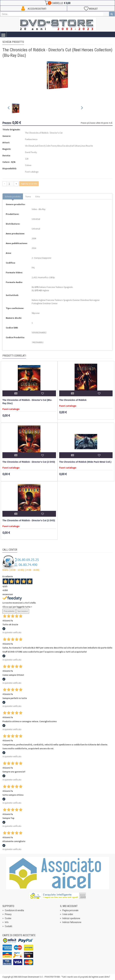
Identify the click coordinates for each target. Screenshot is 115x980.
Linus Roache (87, 146)
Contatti (8, 926)
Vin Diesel (30, 146)
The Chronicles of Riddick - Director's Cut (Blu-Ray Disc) (27, 402)
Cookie (8, 918)
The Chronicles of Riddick (73, 400)
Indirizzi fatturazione (72, 922)
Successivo (23, 611)
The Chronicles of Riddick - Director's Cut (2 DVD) (29, 462)
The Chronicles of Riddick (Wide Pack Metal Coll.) (85, 462)
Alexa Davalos (63, 146)
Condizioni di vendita (14, 910)
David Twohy (31, 152)
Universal (36, 219)
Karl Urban (75, 146)
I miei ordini (68, 914)
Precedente (9, 611)
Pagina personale (70, 910)
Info (7, 922)
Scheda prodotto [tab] (13, 197)
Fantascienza (31, 139)
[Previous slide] (9, 108)
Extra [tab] (38, 197)
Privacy (8, 914)
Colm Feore (51, 146)
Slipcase (36, 313)
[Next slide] (82, 108)
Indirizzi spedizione (71, 918)
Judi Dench (40, 146)
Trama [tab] (28, 197)
